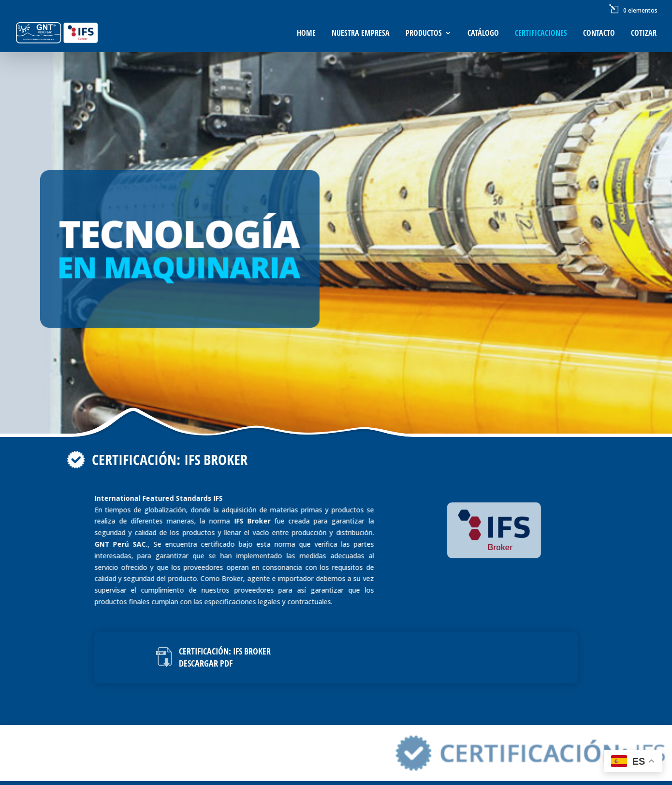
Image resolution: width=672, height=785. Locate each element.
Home (306, 34)
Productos (424, 34)
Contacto (599, 34)
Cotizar (644, 34)
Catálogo (483, 34)
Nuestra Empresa (361, 34)
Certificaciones (541, 34)
